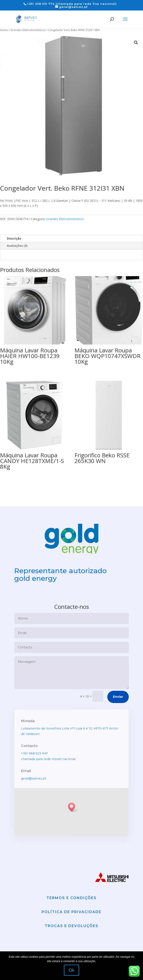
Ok (72, 970)
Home (4, 30)
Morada (29, 738)
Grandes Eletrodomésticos (28, 30)
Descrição (14, 238)
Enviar (118, 714)
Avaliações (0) (17, 246)
